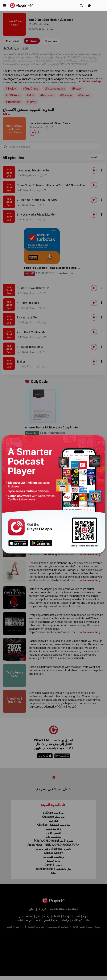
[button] (5, 5)
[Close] (99, 443)
